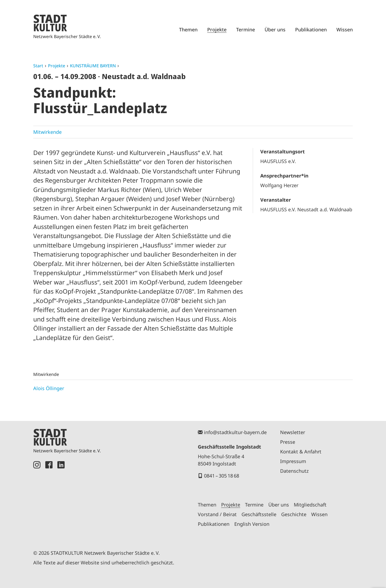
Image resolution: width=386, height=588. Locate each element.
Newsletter (293, 432)
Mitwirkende (47, 132)
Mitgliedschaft (310, 505)
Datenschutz (294, 471)
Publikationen (311, 29)
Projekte (217, 29)
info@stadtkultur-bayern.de (235, 432)
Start (38, 66)
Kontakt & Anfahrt (301, 452)
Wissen (345, 29)
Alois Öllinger (49, 388)
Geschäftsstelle (259, 514)
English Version (252, 524)
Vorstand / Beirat (217, 514)
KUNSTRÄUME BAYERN (93, 66)
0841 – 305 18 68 (222, 476)
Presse (288, 442)
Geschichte (294, 514)
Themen (188, 29)
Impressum (293, 461)
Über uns (275, 29)
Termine (246, 29)
